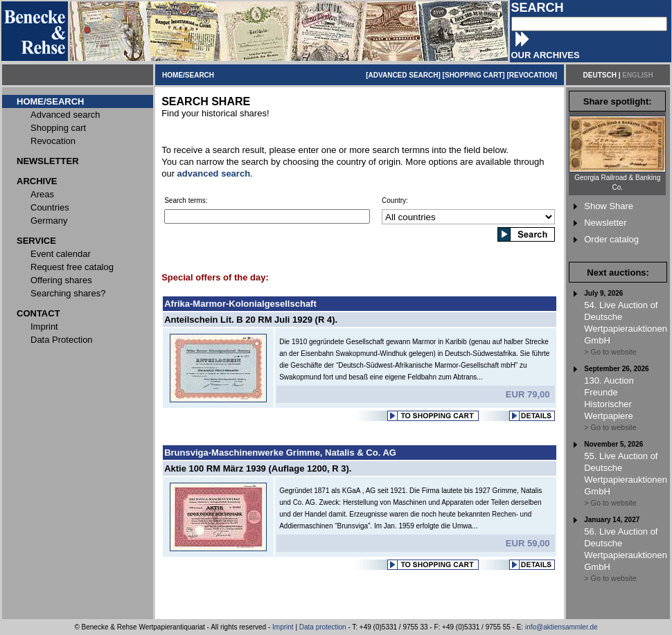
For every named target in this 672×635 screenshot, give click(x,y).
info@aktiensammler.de (562, 627)
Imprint (283, 627)
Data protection (323, 627)
